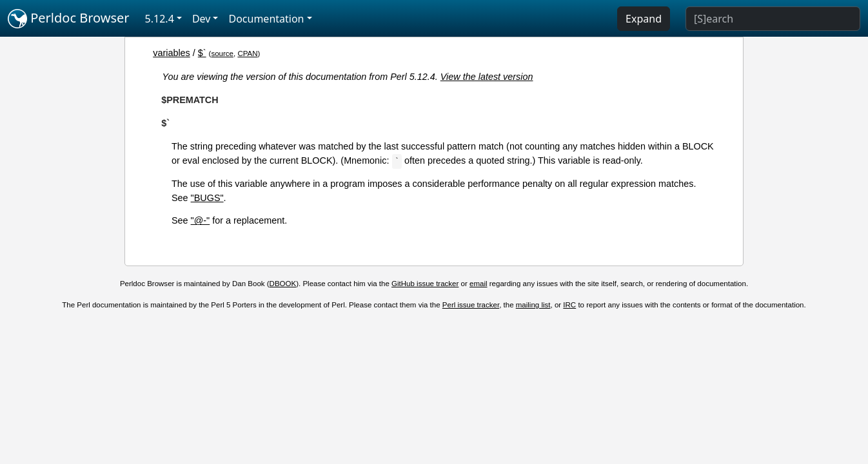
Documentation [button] (266, 19)
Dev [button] (202, 19)
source (222, 53)
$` (202, 53)
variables (172, 53)
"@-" (201, 220)
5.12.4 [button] (160, 19)
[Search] (773, 19)
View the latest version (487, 77)
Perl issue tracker (471, 305)
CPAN (247, 53)
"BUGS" (207, 198)
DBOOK (283, 284)
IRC (569, 305)
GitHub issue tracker (425, 284)
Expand (644, 19)
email (478, 284)
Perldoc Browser (69, 19)
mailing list (533, 305)
